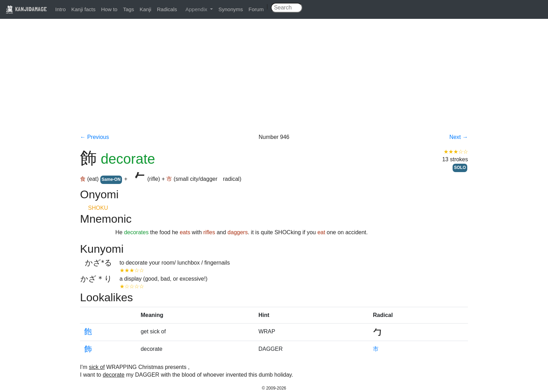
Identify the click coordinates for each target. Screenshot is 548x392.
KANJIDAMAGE (26, 9)
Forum (256, 9)
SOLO (460, 168)
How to (109, 9)
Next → (459, 137)
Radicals (167, 9)
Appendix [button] (197, 9)
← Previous (95, 137)
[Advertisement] (274, 81)
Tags (129, 9)
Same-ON (111, 179)
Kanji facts (83, 9)
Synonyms (231, 9)
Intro (60, 9)
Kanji (146, 9)
